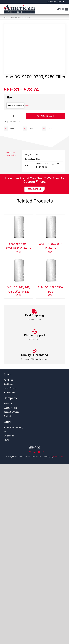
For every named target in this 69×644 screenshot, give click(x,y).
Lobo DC (10, 17)
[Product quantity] (13, 116)
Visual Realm (58, 457)
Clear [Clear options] (27, 105)
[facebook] (26, 452)
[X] (28, 129)
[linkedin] (34, 452)
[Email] (47, 129)
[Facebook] (9, 129)
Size (9, 98)
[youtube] (39, 452)
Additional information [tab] (11, 154)
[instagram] (43, 452)
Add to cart (46, 116)
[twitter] (30, 452)
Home (5, 17)
